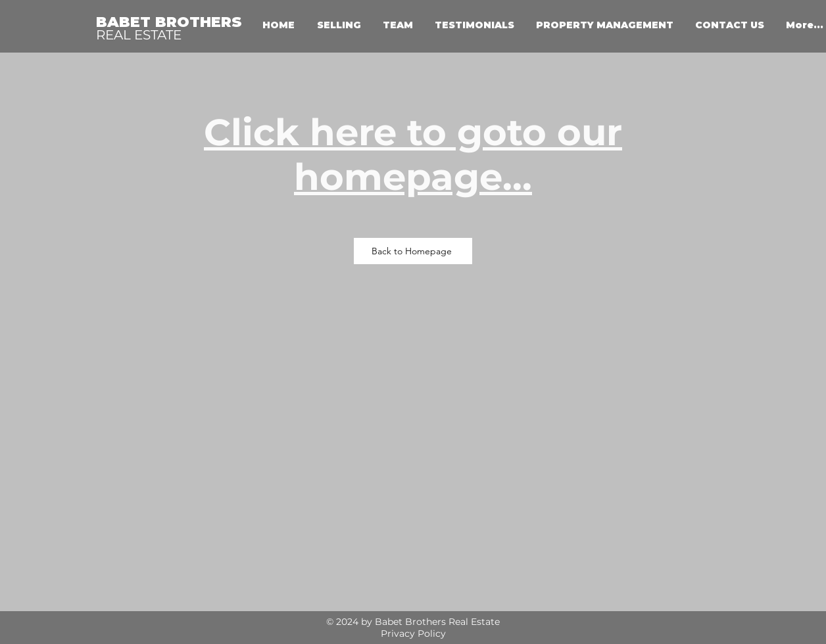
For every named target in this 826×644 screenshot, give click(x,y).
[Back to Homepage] (413, 251)
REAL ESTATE (139, 35)
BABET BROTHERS (169, 22)
